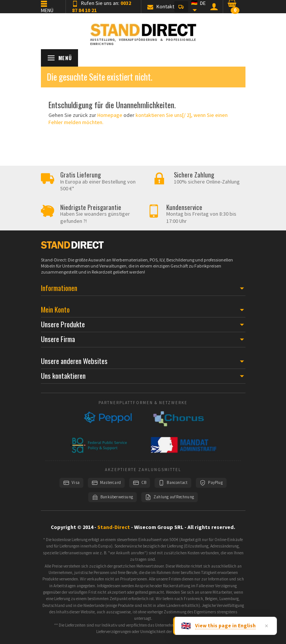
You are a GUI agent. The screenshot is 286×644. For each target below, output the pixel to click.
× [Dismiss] (266, 626)
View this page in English (225, 626)
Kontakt (161, 6)
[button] (181, 7)
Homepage (110, 115)
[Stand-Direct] (143, 31)
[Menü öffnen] (59, 58)
